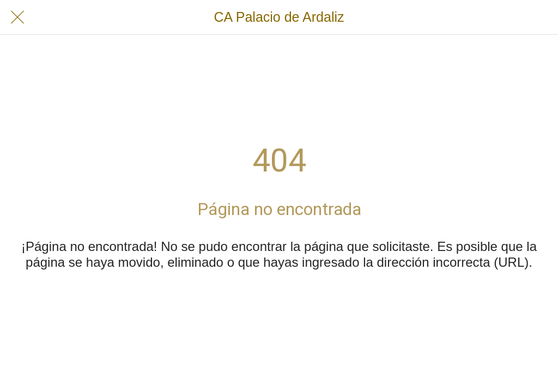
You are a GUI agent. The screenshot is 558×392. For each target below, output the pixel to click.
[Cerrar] (17, 17)
